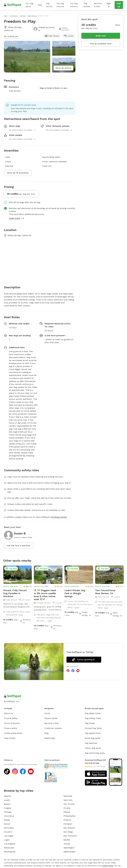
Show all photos (63, 68)
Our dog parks (30, 5)
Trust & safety (11, 718)
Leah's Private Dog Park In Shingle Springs (75, 593)
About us (8, 713)
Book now (101, 36)
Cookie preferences (13, 733)
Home (47, 713)
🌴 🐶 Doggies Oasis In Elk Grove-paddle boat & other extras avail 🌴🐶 (45, 595)
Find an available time (101, 44)
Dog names (49, 5)
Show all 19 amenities (18, 173)
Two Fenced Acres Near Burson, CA (105, 592)
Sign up (119, 5)
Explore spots (51, 718)
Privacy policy (10, 728)
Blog (40, 5)
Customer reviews (53, 728)
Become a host (98, 5)
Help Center (10, 738)
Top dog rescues (60, 5)
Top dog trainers (74, 5)
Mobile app (50, 738)
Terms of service (12, 723)
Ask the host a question (19, 546)
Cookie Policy (107, 866)
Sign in (109, 5)
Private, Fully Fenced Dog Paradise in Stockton (15, 593)
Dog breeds (87, 5)
